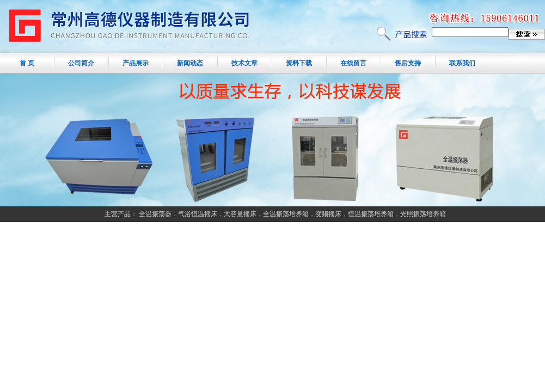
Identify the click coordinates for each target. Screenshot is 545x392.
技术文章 (244, 63)
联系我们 (462, 63)
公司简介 (81, 63)
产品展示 (136, 63)
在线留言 (353, 63)
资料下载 (299, 63)
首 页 (27, 63)
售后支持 (408, 63)
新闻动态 (190, 63)
